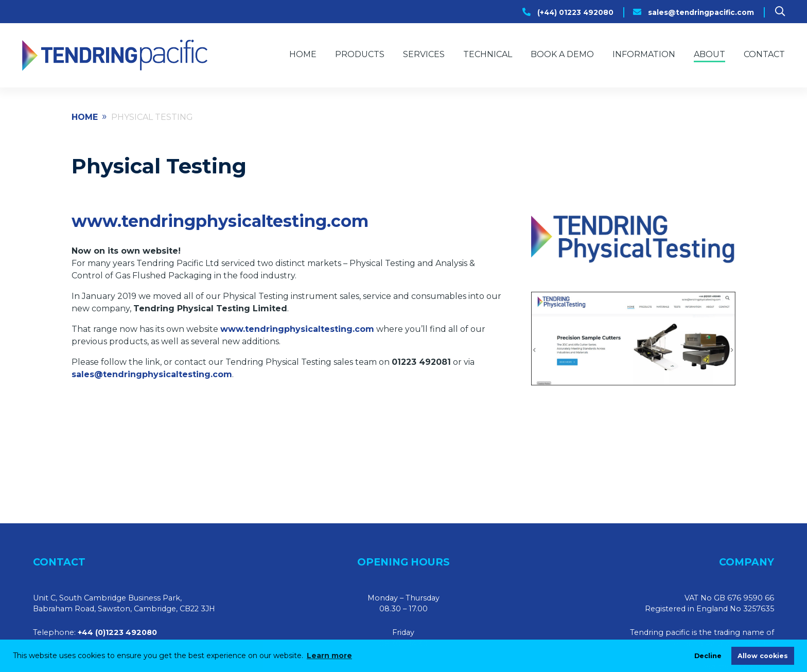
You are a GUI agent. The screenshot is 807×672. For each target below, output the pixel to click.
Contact (764, 54)
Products (360, 54)
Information (644, 54)
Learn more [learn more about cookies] (329, 656)
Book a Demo (562, 54)
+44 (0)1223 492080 (117, 632)
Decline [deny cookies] (708, 656)
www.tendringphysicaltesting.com (220, 221)
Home (303, 54)
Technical (488, 54)
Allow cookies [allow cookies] (763, 656)
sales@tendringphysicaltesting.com (152, 374)
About (709, 54)
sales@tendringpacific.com (701, 12)
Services (424, 54)
